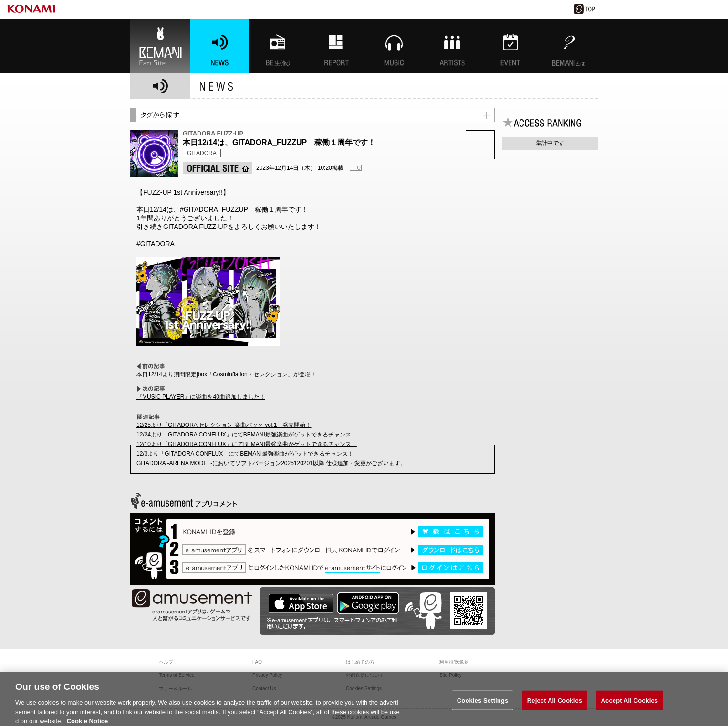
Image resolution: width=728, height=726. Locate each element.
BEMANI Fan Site (160, 46)
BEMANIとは (569, 46)
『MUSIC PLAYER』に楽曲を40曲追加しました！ (201, 397)
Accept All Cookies (630, 704)
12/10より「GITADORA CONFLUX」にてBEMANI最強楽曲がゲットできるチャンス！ (247, 444)
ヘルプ (166, 662)
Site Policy (451, 675)
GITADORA (202, 153)
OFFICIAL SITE (218, 168)
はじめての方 (360, 662)
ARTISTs (452, 46)
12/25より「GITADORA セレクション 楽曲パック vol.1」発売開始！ (224, 425)
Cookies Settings (483, 704)
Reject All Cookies (555, 704)
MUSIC (394, 46)
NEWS (219, 46)
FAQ (257, 662)
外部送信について (365, 675)
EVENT (510, 46)
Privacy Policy (267, 675)
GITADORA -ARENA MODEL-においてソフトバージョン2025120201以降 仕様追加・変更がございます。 (271, 463)
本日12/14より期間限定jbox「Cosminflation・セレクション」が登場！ (226, 374)
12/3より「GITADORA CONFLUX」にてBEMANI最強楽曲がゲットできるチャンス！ (245, 454)
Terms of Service (177, 675)
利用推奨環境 (454, 662)
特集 (336, 46)
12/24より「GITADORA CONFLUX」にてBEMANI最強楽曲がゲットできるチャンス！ (247, 435)
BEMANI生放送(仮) (278, 46)
